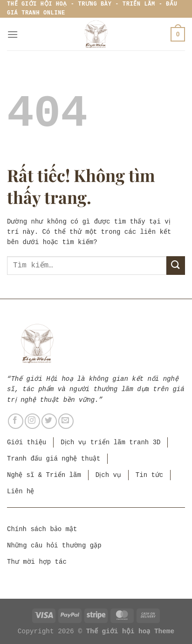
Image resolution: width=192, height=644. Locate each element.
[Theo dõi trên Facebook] (16, 421)
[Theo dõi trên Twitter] (49, 421)
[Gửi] (176, 265)
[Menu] (13, 34)
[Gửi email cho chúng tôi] (66, 421)
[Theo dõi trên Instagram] (32, 421)
